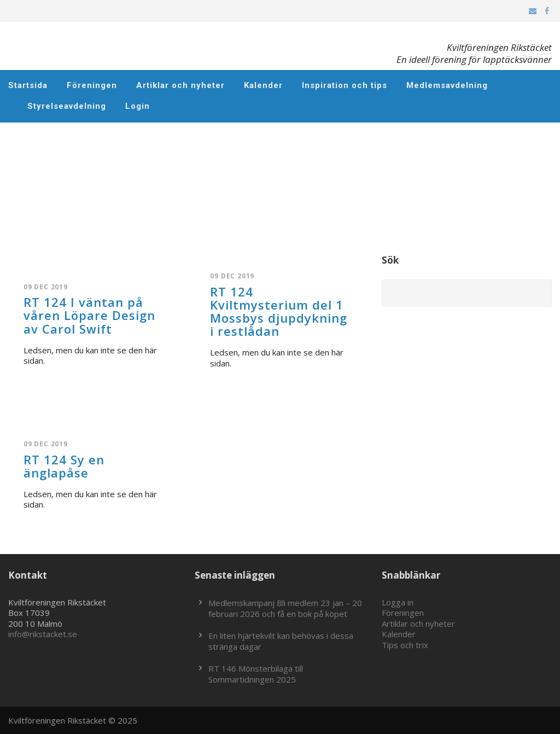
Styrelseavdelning (67, 106)
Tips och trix (405, 645)
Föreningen (92, 85)
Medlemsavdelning (447, 85)
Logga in (398, 602)
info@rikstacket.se (43, 634)
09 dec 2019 (46, 287)
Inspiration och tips (345, 85)
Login (138, 106)
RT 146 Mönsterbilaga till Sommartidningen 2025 (256, 674)
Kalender (263, 85)
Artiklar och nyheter (180, 85)
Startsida (28, 85)
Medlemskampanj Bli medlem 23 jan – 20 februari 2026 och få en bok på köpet (285, 608)
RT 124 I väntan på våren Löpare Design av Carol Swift (89, 315)
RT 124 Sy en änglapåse (64, 466)
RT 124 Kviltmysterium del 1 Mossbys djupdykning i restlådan (279, 311)
